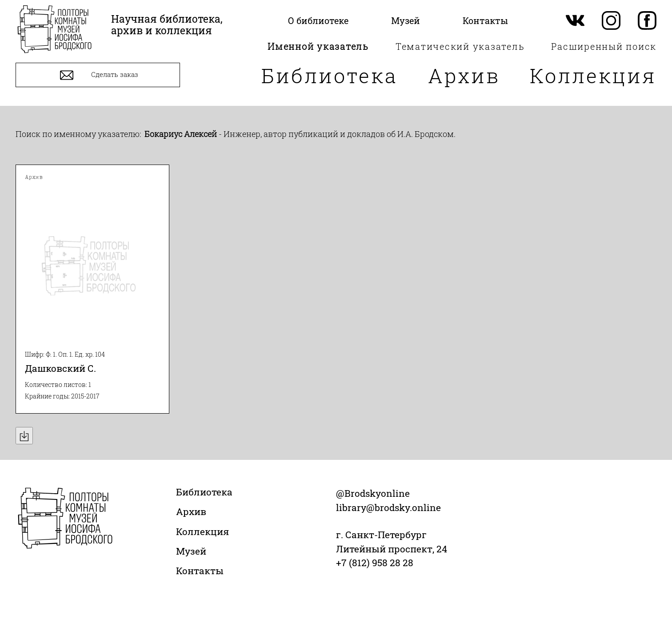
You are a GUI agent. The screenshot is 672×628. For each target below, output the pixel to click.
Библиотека (330, 75)
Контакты (200, 571)
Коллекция (593, 75)
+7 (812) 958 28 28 (375, 563)
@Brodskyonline (373, 493)
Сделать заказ (98, 75)
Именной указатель (318, 46)
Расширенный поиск (604, 46)
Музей (191, 551)
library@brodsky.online (388, 507)
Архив (464, 75)
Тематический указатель (460, 46)
